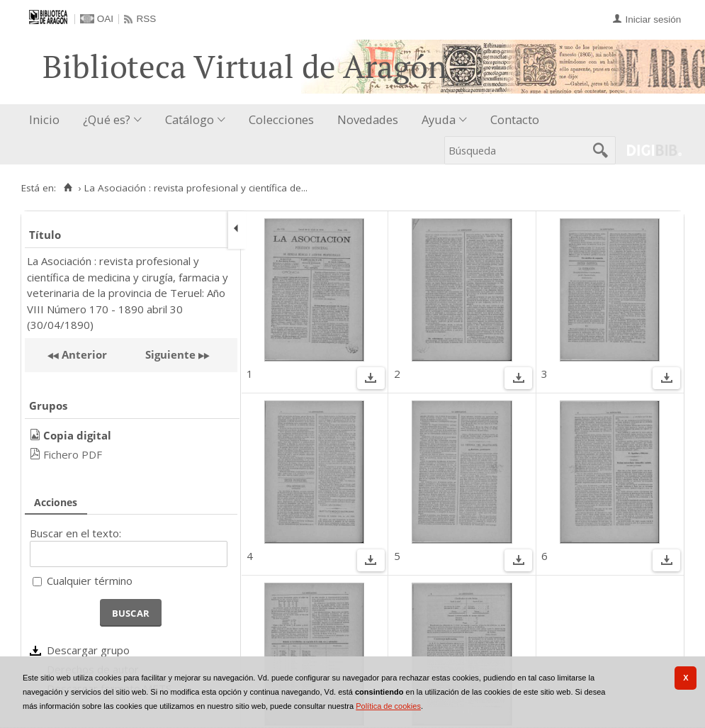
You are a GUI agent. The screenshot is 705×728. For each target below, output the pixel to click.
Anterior (83, 354)
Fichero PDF (73, 454)
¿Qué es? (107, 119)
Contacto (515, 119)
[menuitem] (47, 120)
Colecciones (281, 119)
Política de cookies (388, 706)
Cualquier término (90, 581)
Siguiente (170, 354)
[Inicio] (68, 188)
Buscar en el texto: (75, 533)
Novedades (368, 119)
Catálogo (190, 119)
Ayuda (439, 119)
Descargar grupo (88, 650)
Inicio (44, 119)
